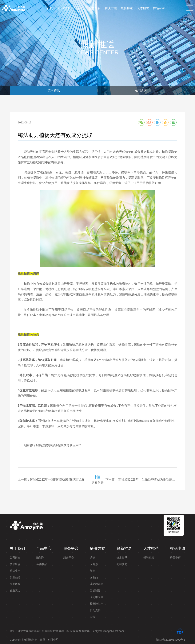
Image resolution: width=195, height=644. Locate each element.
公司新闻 (141, 90)
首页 (50, 8)
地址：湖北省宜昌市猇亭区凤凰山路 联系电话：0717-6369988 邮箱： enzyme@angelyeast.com (67, 631)
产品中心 (79, 8)
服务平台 (95, 8)
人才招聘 (143, 8)
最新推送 (127, 8)
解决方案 (111, 8)
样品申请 (159, 8)
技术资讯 (54, 90)
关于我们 (63, 8)
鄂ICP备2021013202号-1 (170, 640)
